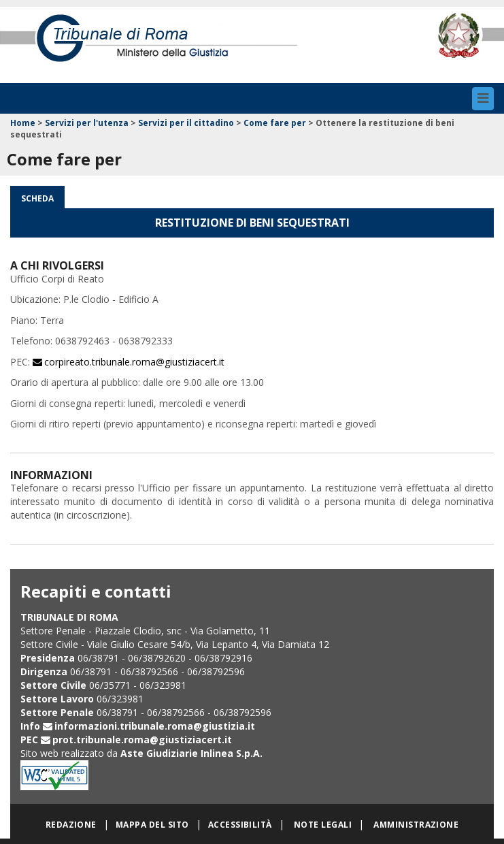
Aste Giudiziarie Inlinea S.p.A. (191, 753)
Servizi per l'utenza (87, 123)
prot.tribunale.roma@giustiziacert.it (142, 740)
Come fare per (275, 123)
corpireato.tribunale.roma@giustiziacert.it (134, 362)
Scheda (37, 198)
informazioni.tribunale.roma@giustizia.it (155, 726)
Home (23, 123)
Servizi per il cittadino (186, 123)
